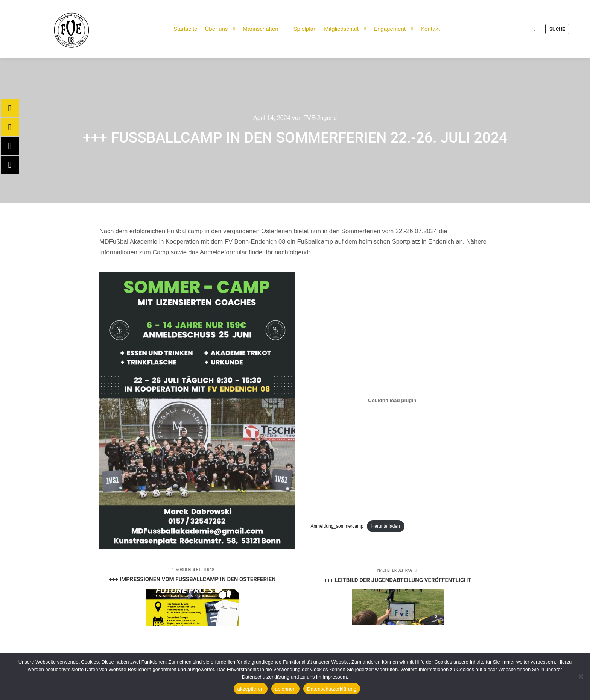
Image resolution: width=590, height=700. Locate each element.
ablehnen (286, 689)
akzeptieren (251, 689)
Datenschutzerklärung (332, 689)
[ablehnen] (581, 676)
